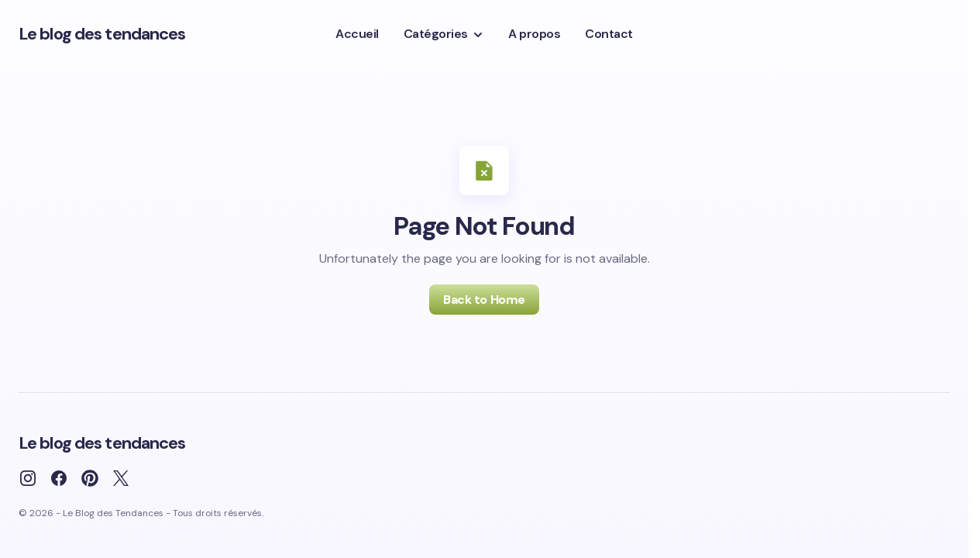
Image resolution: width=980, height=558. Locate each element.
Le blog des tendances (102, 34)
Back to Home (484, 300)
